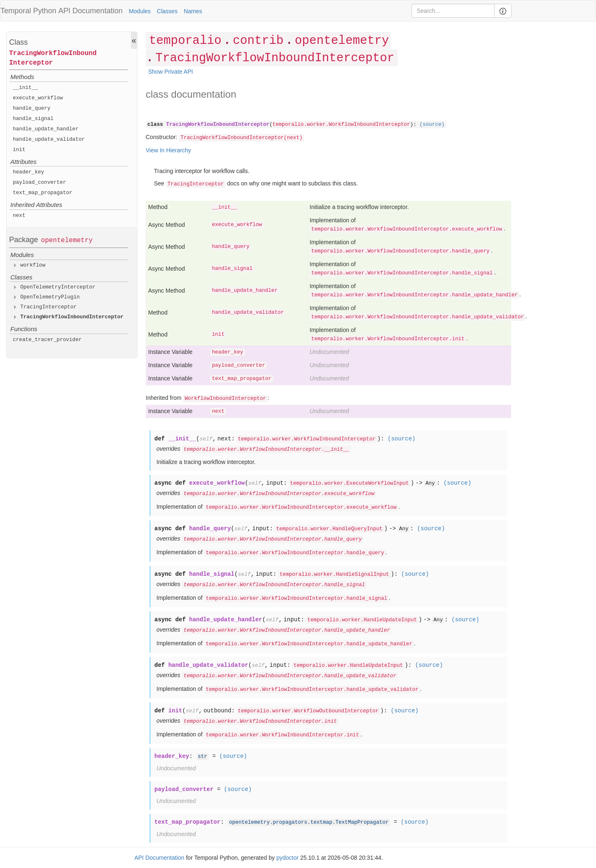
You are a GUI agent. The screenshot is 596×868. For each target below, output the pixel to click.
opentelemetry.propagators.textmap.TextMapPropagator (309, 822)
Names (193, 11)
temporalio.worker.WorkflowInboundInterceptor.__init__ (266, 450)
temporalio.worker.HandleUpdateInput (362, 620)
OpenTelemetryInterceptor (58, 287)
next (19, 216)
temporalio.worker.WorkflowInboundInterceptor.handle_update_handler (415, 295)
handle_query (32, 108)
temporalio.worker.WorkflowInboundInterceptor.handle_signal (402, 273)
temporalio (185, 41)
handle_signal (33, 119)
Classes (167, 11)
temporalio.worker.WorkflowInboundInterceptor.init (388, 339)
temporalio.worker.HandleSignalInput (335, 575)
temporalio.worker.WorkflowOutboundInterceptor (308, 711)
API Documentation (90, 11)
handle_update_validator (49, 139)
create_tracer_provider (47, 340)
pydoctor (288, 858)
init (19, 150)
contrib (258, 41)
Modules (140, 11)
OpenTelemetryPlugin (50, 297)
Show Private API (171, 72)
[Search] (453, 11)
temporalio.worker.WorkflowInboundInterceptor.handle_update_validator (418, 317)
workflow (33, 265)
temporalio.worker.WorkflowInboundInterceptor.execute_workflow (407, 229)
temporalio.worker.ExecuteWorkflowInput (350, 483)
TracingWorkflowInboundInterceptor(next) (242, 138)
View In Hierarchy (168, 150)
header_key (29, 172)
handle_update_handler (46, 129)
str (203, 757)
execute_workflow (38, 98)
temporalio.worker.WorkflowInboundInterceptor (341, 125)
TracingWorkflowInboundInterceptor (53, 58)
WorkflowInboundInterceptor (225, 399)
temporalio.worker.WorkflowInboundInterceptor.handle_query (400, 251)
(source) (432, 125)
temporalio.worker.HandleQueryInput (329, 529)
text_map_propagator (43, 193)
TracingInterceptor (48, 307)
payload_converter (39, 183)
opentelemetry (67, 240)
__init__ (25, 88)
